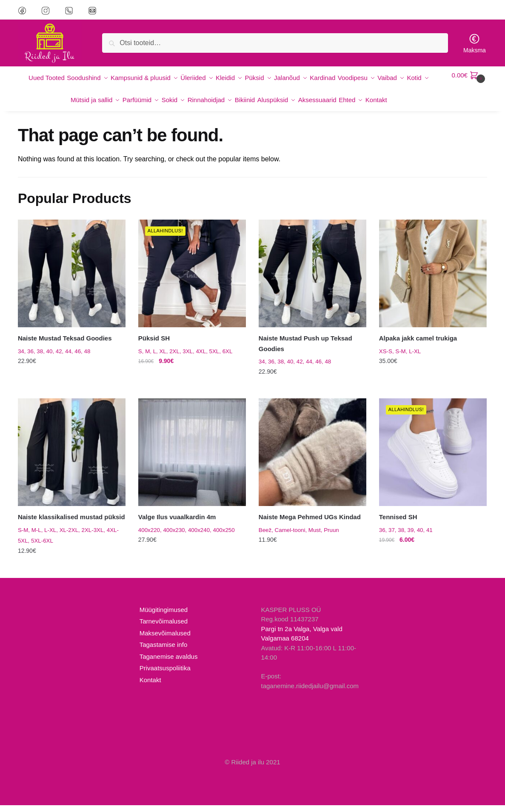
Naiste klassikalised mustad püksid (71, 524)
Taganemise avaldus (169, 663)
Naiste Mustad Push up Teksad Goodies (305, 350)
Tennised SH (398, 524)
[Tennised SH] (433, 459)
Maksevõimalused (165, 640)
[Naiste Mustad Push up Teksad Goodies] (312, 280)
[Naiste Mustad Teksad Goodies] (72, 280)
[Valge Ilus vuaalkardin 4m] (192, 459)
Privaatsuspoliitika (165, 675)
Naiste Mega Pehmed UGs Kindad (310, 524)
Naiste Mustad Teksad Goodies (65, 345)
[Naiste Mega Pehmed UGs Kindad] (312, 459)
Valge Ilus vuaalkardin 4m (177, 524)
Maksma (475, 43)
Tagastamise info (164, 651)
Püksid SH (154, 345)
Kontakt (150, 687)
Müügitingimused (164, 616)
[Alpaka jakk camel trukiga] (433, 280)
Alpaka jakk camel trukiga (418, 345)
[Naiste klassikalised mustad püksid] (72, 459)
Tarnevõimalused (164, 628)
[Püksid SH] (192, 280)
